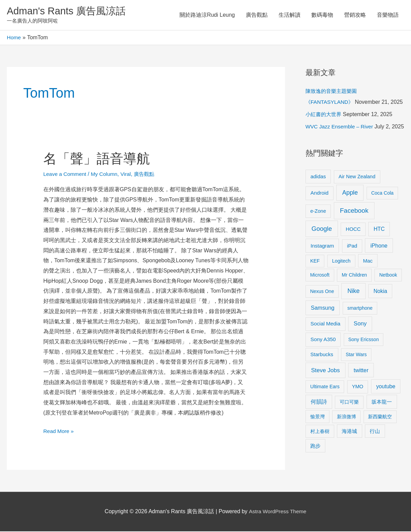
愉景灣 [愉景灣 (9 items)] (317, 439)
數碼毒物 (322, 15)
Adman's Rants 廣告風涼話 (68, 11)
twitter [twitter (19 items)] (361, 393)
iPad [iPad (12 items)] (352, 269)
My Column (106, 175)
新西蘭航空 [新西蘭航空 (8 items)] (380, 439)
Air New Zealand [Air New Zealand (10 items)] (357, 199)
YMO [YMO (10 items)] (358, 409)
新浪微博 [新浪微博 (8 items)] (346, 439)
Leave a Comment (66, 175)
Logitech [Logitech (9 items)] (341, 283)
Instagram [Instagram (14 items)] (322, 269)
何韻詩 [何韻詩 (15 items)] (319, 425)
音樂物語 (388, 15)
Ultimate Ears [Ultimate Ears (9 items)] (325, 409)
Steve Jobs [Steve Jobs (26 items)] (325, 393)
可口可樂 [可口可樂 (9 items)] (349, 425)
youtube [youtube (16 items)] (386, 409)
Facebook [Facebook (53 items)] (354, 233)
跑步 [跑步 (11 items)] (315, 468)
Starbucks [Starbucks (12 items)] (322, 377)
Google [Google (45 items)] (322, 251)
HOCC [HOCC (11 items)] (353, 252)
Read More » (59, 431)
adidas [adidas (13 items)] (318, 199)
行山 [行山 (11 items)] (375, 454)
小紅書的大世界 (325, 126)
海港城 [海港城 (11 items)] (349, 454)
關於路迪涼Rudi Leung (207, 15)
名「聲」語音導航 (98, 159)
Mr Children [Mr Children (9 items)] (354, 298)
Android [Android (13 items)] (320, 216)
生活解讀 (289, 15)
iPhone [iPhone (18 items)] (379, 268)
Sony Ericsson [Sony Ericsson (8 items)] (363, 362)
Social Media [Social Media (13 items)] (325, 346)
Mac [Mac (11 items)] (368, 283)
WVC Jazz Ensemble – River (341, 138)
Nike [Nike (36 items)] (354, 314)
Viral (129, 175)
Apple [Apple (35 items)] (350, 215)
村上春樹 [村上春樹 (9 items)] (320, 454)
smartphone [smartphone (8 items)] (360, 331)
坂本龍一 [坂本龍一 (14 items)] (382, 425)
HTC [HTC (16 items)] (379, 251)
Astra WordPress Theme (278, 512)
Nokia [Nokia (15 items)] (380, 314)
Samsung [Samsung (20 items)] (323, 331)
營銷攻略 (355, 15)
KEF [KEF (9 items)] (315, 283)
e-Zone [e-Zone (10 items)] (318, 234)
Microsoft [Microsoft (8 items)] (320, 298)
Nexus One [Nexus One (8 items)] (322, 314)
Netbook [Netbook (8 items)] (388, 298)
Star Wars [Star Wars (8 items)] (356, 377)
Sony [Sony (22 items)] (360, 346)
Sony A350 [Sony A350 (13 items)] (323, 362)
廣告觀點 (257, 15)
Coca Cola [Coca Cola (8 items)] (382, 216)
